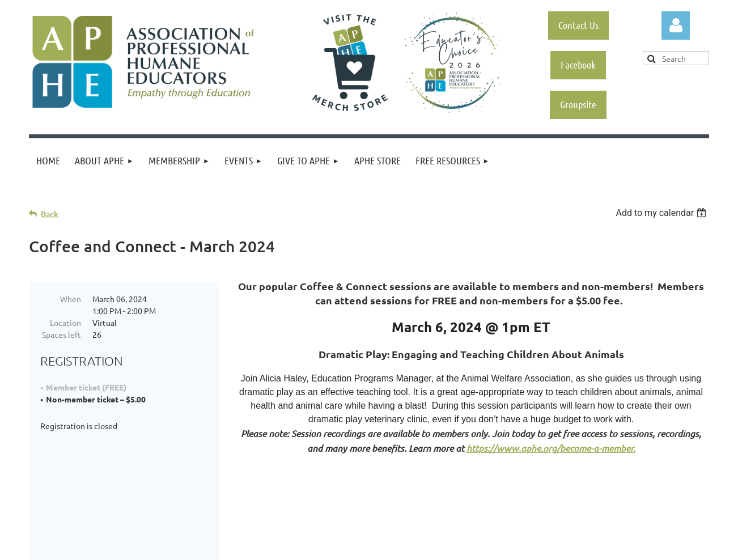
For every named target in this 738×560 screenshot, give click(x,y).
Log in (676, 26)
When (71, 299)
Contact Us (578, 25)
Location (65, 323)
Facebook (578, 65)
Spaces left (61, 334)
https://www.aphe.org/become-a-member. (551, 448)
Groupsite (578, 104)
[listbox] (662, 213)
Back (50, 214)
